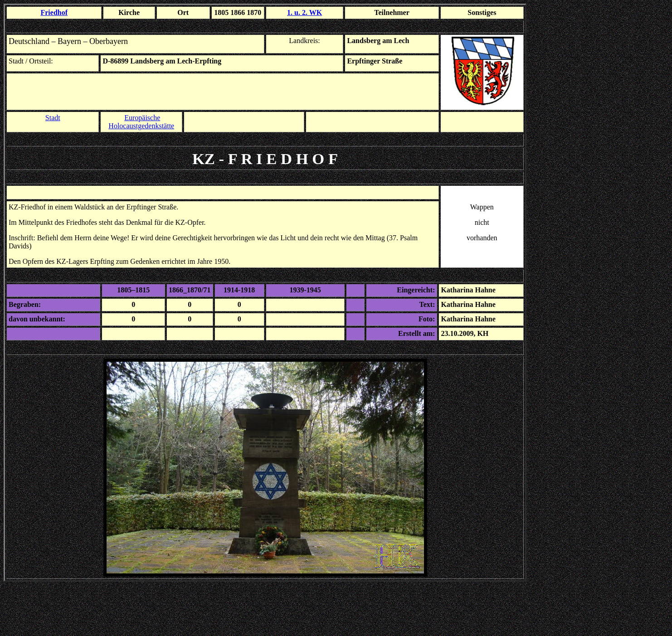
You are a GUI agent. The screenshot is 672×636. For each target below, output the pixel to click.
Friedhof (54, 12)
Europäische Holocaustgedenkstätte (141, 122)
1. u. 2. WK (304, 12)
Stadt (53, 118)
